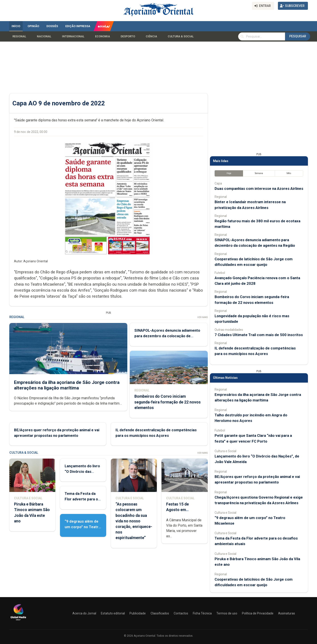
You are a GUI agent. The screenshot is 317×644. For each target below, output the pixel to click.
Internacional (73, 36)
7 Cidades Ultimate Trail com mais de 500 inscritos (259, 335)
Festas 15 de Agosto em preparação (177, 510)
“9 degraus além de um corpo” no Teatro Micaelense (83, 527)
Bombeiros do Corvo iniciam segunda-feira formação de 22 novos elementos (167, 402)
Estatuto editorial (113, 613)
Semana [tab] (259, 173)
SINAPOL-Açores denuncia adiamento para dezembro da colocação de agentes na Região (167, 336)
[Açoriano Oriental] (18, 621)
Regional (19, 36)
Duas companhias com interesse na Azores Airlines (259, 189)
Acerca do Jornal (84, 613)
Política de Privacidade (258, 613)
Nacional (44, 36)
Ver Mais (202, 317)
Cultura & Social (181, 36)
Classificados (160, 613)
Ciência (151, 36)
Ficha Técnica (202, 613)
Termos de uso (227, 613)
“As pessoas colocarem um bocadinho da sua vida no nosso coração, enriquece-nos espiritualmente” (134, 521)
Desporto (128, 36)
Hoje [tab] (229, 173)
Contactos (181, 613)
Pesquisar (298, 36)
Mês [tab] (289, 173)
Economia (103, 36)
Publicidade (138, 613)
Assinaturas (287, 613)
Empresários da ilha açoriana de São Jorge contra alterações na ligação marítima (67, 385)
